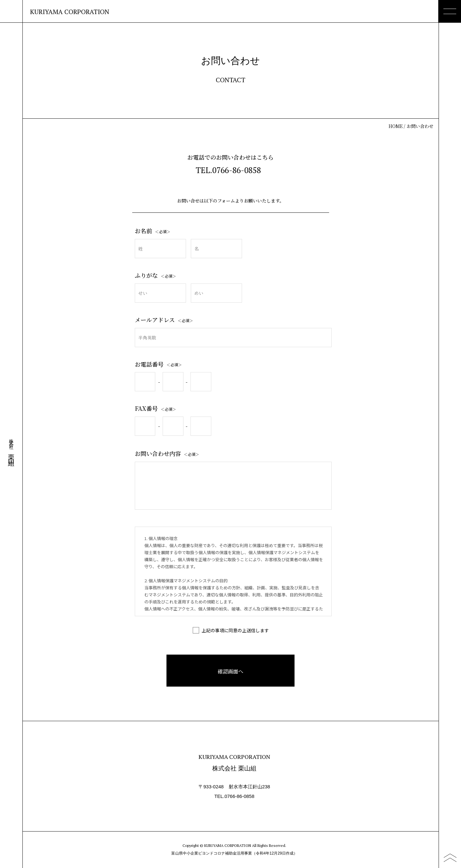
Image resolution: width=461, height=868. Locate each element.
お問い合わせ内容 (167, 453)
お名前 (153, 231)
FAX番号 (155, 408)
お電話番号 (158, 364)
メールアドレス (164, 320)
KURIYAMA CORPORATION (70, 12)
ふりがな (155, 275)
